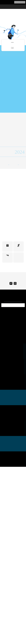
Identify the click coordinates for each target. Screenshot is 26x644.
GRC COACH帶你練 (7, 299)
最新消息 (8, 7)
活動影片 (13, 156)
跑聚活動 (19, 288)
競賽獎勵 (7, 288)
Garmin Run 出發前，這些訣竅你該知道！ (13, 341)
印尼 (5, 204)
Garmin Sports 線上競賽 (19, 299)
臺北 (14, 204)
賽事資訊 (14, 7)
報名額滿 (20, 2)
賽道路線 (20, 7)
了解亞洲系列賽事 (13, 81)
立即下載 (13, 345)
